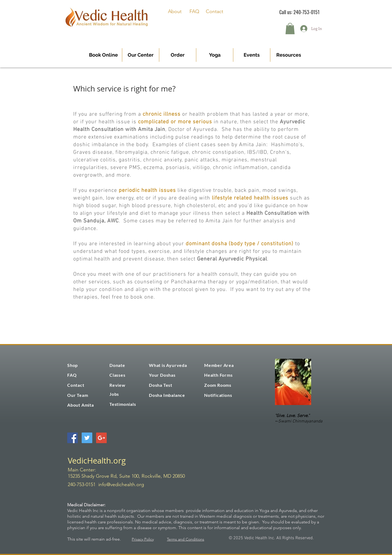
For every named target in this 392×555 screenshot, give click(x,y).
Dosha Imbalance (167, 395)
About (175, 11)
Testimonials (123, 404)
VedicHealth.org (97, 461)
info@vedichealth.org (121, 485)
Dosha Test (161, 385)
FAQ (194, 11)
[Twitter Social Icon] (87, 438)
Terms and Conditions (186, 539)
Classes (117, 375)
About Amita (81, 405)
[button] (290, 29)
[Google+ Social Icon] (101, 438)
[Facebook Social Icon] (73, 438)
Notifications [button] (218, 395)
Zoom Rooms (218, 385)
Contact (215, 11)
